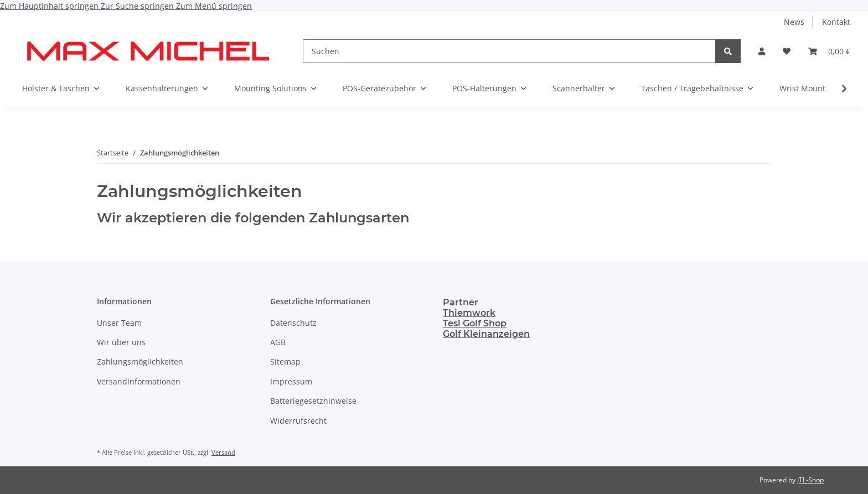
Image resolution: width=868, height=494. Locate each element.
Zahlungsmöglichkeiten (140, 362)
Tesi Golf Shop (475, 323)
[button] (762, 51)
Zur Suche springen (138, 6)
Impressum (291, 381)
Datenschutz (293, 323)
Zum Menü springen (214, 6)
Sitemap (285, 362)
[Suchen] (509, 51)
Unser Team (119, 323)
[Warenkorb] (829, 51)
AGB (278, 342)
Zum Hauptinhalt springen (50, 6)
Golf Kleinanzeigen (486, 334)
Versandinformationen (139, 381)
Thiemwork (469, 313)
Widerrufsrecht (298, 421)
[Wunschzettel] (787, 51)
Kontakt (836, 22)
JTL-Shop (810, 480)
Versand (223, 452)
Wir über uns (121, 342)
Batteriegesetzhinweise (313, 401)
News (794, 22)
